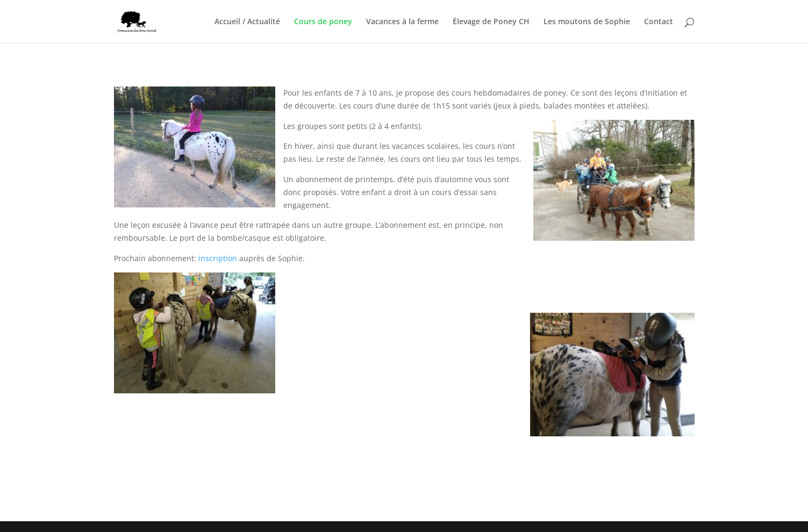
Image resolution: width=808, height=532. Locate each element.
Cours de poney (323, 22)
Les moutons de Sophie (587, 22)
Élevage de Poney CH (491, 22)
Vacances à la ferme (402, 22)
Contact (659, 22)
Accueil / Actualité (247, 22)
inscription (219, 258)
